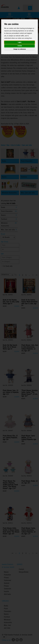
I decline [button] (20, 46)
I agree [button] (19, 42)
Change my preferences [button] (19, 49)
